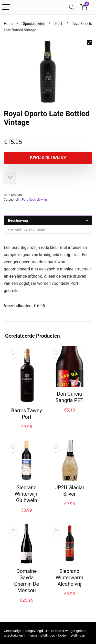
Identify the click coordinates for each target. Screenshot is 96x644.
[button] (90, 43)
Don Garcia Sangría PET (70, 397)
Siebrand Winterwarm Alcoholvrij (69, 578)
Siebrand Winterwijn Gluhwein (26, 494)
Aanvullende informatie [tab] (26, 229)
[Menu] (6, 7)
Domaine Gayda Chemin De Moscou (26, 581)
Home (9, 24)
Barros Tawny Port (27, 414)
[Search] (72, 7)
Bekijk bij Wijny (48, 158)
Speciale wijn (33, 24)
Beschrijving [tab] (18, 220)
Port (59, 24)
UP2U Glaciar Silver (70, 491)
